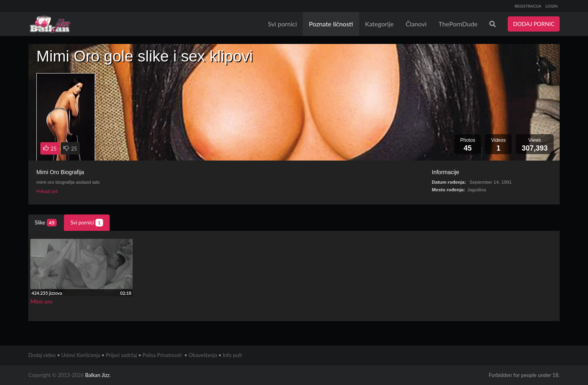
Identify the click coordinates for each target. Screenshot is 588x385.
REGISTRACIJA (528, 6)
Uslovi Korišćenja (81, 355)
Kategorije (379, 24)
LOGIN (551, 6)
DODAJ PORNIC (534, 24)
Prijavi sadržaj (121, 355)
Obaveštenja (203, 355)
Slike (46, 223)
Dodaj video (42, 355)
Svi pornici (283, 24)
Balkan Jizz (97, 375)
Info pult (232, 355)
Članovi (416, 24)
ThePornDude (458, 24)
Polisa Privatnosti (162, 355)
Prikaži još (47, 191)
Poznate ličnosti (331, 24)
